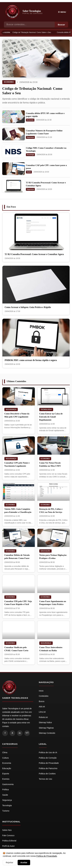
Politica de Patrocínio (48, 768)
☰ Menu (62, 12)
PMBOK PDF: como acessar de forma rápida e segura (31, 360)
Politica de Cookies (47, 774)
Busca (42, 701)
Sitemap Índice (45, 722)
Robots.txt (43, 717)
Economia (9, 82)
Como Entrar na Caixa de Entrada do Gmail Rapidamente (51, 417)
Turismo (6, 811)
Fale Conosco (8, 835)
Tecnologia (30, 155)
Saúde (29, 172)
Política (5, 790)
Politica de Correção (48, 758)
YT (27, 733)
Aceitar (24, 863)
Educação (46, 551)
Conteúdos (44, 696)
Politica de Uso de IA (48, 752)
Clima (5, 752)
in (20, 733)
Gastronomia (8, 784)
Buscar (61, 25)
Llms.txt (42, 712)
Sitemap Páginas (46, 728)
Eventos (6, 779)
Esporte (6, 774)
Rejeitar (10, 863)
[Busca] (29, 25)
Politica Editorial (9, 841)
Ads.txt (42, 707)
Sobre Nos (7, 830)
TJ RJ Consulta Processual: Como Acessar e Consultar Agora (34, 254)
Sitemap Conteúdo (47, 733)
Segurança (30, 137)
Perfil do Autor (8, 846)
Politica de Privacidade (49, 763)
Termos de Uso (46, 779)
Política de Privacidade (47, 856)
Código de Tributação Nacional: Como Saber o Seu (32, 32)
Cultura (5, 758)
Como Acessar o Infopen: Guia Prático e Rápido (28, 307)
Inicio (41, 691)
